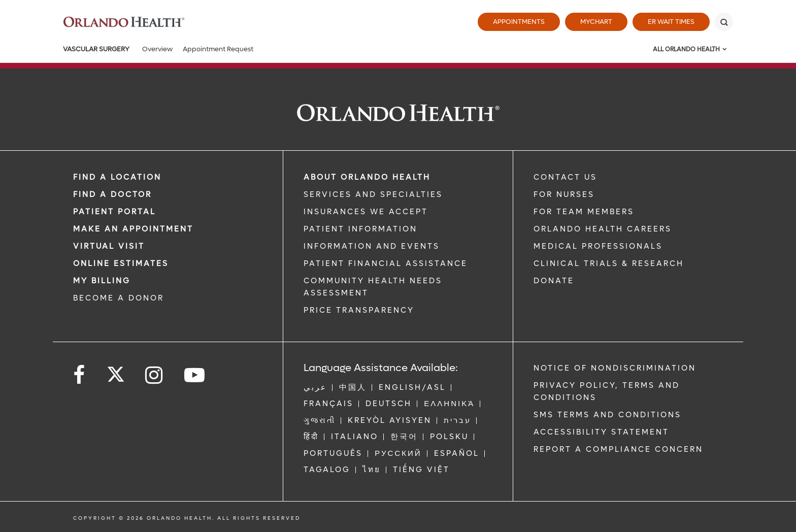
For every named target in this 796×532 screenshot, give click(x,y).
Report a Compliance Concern (618, 449)
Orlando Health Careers (603, 229)
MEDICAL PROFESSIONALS (598, 246)
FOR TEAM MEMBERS (584, 212)
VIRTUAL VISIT (109, 246)
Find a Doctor (112, 194)
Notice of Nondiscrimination (615, 368)
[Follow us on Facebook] (80, 375)
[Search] (724, 22)
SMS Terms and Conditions (607, 415)
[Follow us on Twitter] (116, 371)
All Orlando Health (686, 49)
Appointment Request (218, 49)
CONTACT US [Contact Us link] (565, 177)
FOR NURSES (564, 194)
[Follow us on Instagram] (155, 375)
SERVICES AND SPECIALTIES (373, 194)
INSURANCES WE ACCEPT (366, 212)
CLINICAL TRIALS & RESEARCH (609, 263)
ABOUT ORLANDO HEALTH (367, 177)
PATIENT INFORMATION (360, 229)
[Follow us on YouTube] (195, 375)
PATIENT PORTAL (114, 212)
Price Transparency (359, 310)
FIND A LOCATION (117, 177)
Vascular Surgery (96, 49)
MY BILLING (102, 281)
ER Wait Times (671, 22)
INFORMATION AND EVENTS (372, 246)
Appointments (519, 22)
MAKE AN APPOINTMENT (133, 229)
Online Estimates (121, 263)
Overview (157, 49)
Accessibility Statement (601, 432)
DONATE (554, 281)
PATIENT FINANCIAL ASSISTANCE (386, 263)
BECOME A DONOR (119, 298)
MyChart (596, 22)
